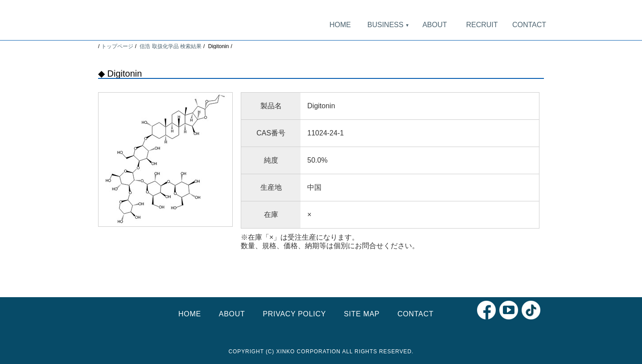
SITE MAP (362, 314)
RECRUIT (482, 25)
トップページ (117, 46)
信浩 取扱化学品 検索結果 (171, 46)
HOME (340, 25)
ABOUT (434, 25)
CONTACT (529, 25)
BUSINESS (387, 25)
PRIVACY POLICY (294, 314)
